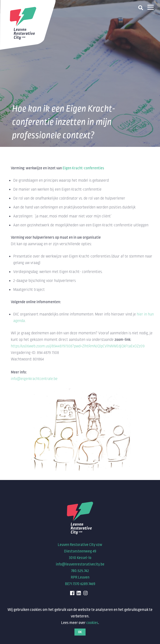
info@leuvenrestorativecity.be (80, 564)
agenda (19, 321)
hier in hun (145, 314)
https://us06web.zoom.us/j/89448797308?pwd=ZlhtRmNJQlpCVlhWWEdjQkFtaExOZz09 (78, 346)
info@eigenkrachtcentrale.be (34, 379)
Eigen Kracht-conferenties (83, 168)
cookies (92, 623)
